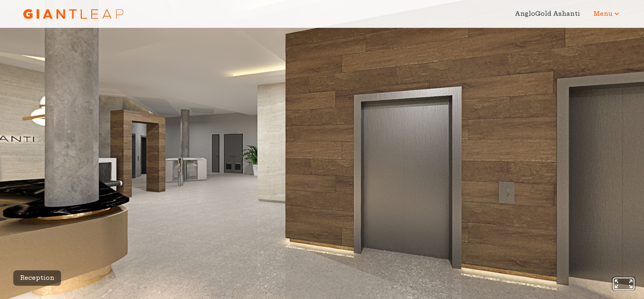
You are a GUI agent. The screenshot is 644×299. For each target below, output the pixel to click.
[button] (607, 14)
